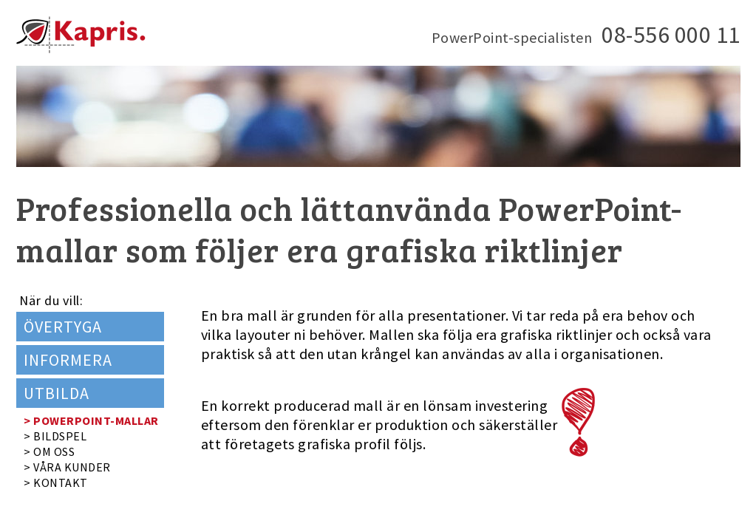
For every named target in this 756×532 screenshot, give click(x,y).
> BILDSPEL (55, 436)
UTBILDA (57, 393)
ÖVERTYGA (63, 327)
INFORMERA (68, 360)
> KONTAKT (56, 482)
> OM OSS (49, 451)
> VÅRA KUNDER (67, 467)
